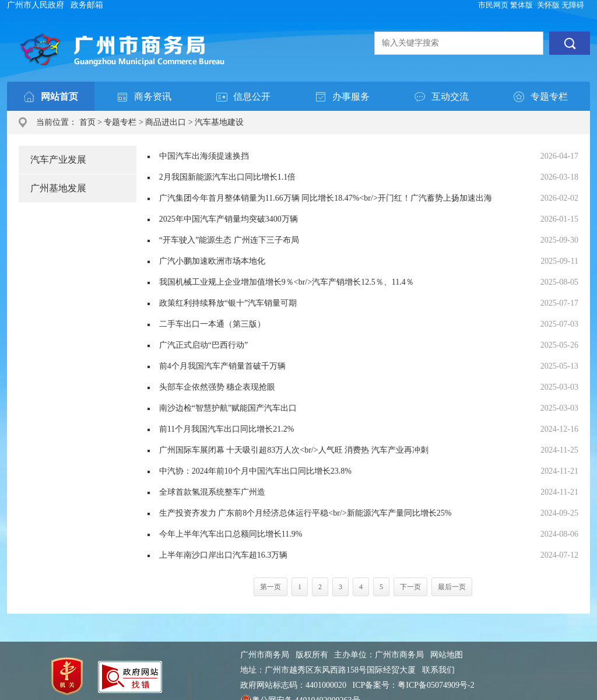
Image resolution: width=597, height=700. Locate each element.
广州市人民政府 (36, 5)
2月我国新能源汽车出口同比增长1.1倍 (228, 177)
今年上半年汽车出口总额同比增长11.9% (231, 534)
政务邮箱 (87, 5)
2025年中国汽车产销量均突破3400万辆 (229, 219)
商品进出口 (166, 122)
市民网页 (493, 5)
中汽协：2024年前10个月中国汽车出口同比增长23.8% (255, 471)
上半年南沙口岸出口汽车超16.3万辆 (224, 555)
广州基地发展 (58, 188)
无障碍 (573, 5)
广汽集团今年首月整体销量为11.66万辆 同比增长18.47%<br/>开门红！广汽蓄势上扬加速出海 (326, 198)
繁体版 (522, 5)
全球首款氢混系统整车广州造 (212, 492)
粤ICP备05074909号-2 (436, 685)
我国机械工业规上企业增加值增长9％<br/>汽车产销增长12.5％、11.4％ (287, 282)
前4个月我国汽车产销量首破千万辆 (222, 366)
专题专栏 (120, 122)
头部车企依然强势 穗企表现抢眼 (217, 387)
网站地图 (447, 655)
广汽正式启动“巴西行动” (203, 345)
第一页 (271, 587)
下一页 (410, 587)
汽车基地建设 (219, 122)
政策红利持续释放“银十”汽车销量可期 (228, 303)
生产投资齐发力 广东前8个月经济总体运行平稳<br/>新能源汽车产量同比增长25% (305, 513)
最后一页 (452, 587)
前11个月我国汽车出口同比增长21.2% (227, 429)
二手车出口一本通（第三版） (212, 324)
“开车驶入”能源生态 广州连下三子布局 (229, 240)
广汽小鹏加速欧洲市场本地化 (212, 261)
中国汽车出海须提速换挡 (204, 156)
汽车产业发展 (58, 160)
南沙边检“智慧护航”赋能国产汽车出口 (228, 408)
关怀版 (548, 5)
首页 (87, 122)
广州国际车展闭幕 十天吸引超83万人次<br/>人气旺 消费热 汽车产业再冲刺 (294, 450)
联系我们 (438, 670)
